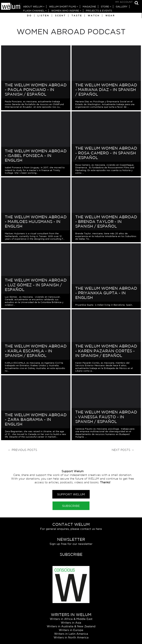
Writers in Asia (71, 623)
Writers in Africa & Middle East (71, 619)
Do (29, 16)
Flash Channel (34, 11)
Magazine (89, 7)
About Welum (33, 7)
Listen (43, 16)
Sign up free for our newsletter (71, 544)
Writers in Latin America (71, 634)
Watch (94, 16)
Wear (110, 16)
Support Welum (71, 494)
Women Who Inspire (65, 11)
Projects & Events (99, 11)
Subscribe (71, 506)
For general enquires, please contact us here (71, 529)
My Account (124, 2)
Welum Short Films (62, 7)
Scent (60, 16)
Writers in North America (71, 637)
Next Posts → (123, 450)
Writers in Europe (71, 630)
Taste (77, 16)
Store (105, 7)
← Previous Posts (23, 450)
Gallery (122, 7)
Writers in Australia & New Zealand (71, 626)
